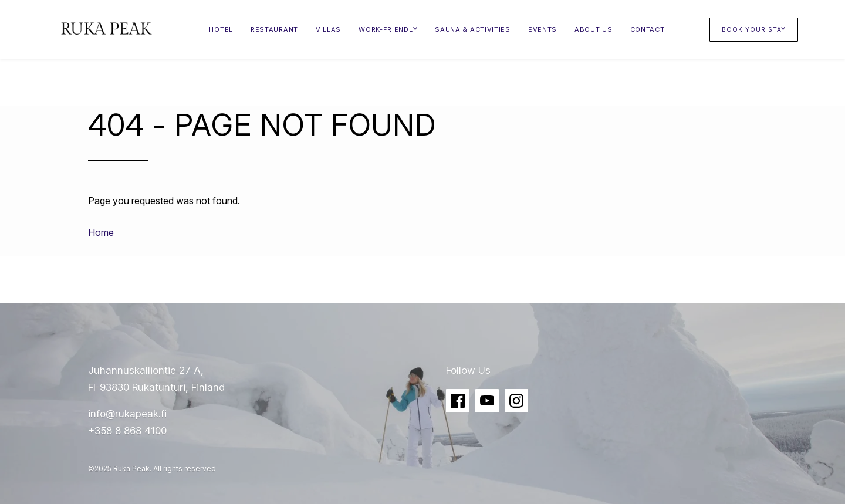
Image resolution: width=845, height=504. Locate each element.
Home (101, 232)
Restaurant (274, 29)
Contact (648, 29)
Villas (328, 29)
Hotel (221, 29)
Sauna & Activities (473, 29)
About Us (594, 29)
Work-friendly (388, 29)
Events (543, 29)
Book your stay (754, 29)
